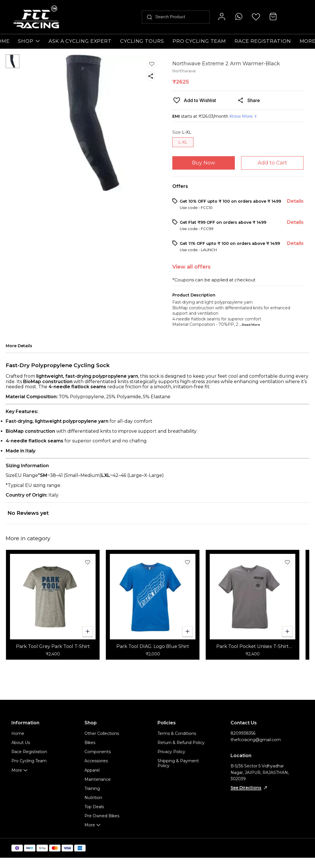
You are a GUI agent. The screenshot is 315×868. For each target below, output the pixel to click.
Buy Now (204, 163)
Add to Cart (272, 163)
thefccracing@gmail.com (256, 740)
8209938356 (243, 733)
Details (295, 201)
